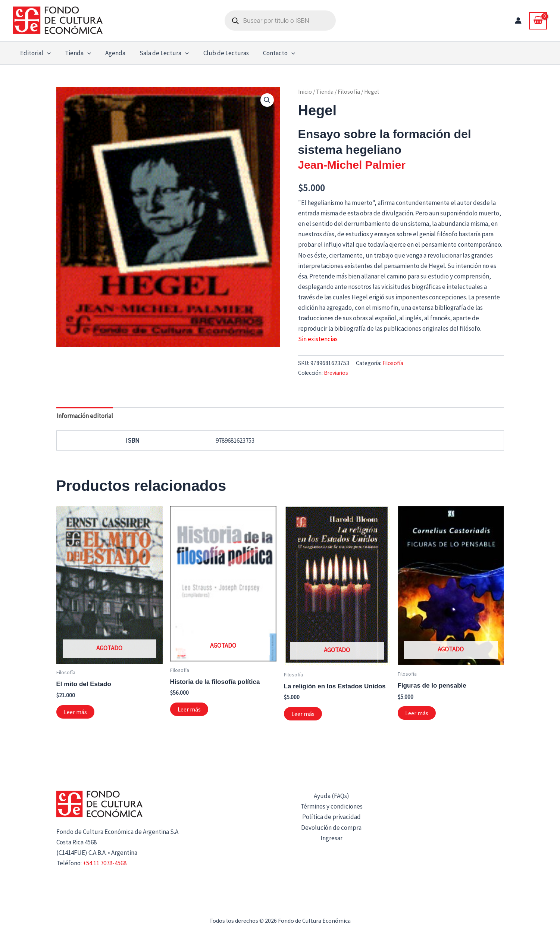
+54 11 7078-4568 (105, 863)
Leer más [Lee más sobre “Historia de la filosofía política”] (189, 709)
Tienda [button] (76, 53)
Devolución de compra (331, 828)
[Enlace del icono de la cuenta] (518, 21)
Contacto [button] (271, 53)
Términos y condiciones (331, 806)
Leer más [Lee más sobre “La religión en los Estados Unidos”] (303, 714)
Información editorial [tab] (85, 416)
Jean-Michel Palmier (352, 165)
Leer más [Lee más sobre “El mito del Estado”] (75, 712)
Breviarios (336, 373)
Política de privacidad (331, 817)
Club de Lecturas (219, 53)
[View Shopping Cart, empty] (538, 21)
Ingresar (331, 838)
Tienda (325, 92)
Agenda (112, 53)
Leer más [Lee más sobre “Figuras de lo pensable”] (417, 713)
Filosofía (349, 92)
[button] (46, 53)
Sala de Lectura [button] (159, 53)
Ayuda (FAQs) (331, 796)
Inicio (305, 92)
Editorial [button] (35, 53)
